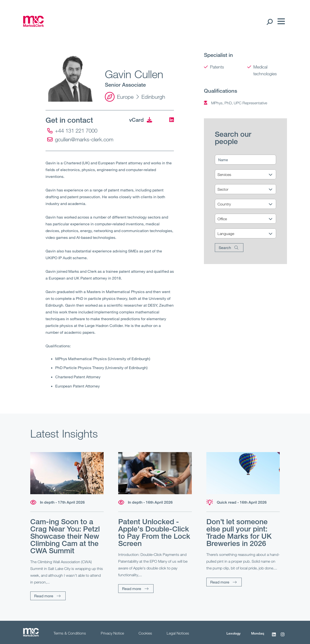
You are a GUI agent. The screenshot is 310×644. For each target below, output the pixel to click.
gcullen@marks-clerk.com (80, 139)
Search (225, 247)
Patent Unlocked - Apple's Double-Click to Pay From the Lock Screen (154, 532)
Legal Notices (178, 633)
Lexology (233, 633)
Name (223, 160)
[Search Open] (269, 22)
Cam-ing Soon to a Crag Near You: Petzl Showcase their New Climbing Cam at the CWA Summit (65, 536)
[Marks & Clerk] (34, 25)
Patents (217, 67)
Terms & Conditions (70, 633)
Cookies (145, 633)
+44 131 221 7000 (72, 131)
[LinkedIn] (171, 120)
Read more (44, 596)
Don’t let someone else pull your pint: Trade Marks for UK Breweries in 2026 (239, 532)
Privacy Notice (112, 633)
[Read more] (67, 473)
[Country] (248, 204)
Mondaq (258, 633)
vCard (141, 120)
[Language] (248, 234)
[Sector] (248, 189)
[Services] (248, 175)
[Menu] (280, 22)
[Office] (248, 219)
